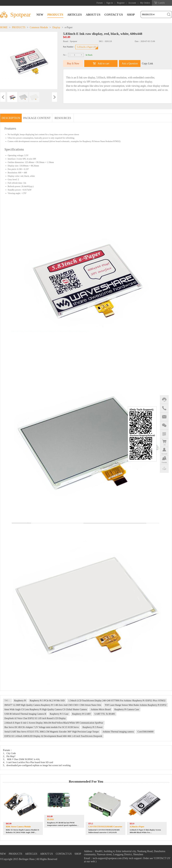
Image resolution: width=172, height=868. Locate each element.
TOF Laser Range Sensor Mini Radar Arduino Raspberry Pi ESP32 (136, 705)
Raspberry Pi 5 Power (93, 727)
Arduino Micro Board (101, 709)
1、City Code (9, 753)
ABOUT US (93, 15)
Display (56, 27)
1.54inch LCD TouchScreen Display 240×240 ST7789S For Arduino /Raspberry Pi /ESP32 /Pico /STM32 (117, 701)
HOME (4, 27)
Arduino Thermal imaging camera (118, 732)
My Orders (145, 3)
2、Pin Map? (9, 756)
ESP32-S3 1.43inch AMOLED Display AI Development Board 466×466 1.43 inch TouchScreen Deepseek (53, 736)
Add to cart (103, 63)
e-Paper (69, 27)
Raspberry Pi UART (82, 714)
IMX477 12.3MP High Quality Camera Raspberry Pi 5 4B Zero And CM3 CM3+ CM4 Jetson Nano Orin (53, 705)
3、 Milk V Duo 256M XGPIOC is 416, (21, 759)
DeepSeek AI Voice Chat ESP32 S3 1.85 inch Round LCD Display (35, 718)
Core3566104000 (145, 732)
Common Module (39, 27)
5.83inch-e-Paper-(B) (87, 47)
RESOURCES (63, 118)
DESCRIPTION (11, 118)
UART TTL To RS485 (105, 714)
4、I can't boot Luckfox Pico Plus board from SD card (28, 762)
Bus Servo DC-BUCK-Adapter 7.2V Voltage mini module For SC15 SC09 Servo (42, 727)
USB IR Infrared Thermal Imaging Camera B (25, 714)
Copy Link (147, 63)
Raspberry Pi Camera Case (127, 709)
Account (132, 3)
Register (121, 3)
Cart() (161, 3)
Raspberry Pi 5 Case (59, 714)
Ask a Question (130, 63)
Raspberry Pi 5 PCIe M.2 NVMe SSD (47, 701)
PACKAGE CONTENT (37, 118)
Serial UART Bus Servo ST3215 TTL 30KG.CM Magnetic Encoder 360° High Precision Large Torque (52, 732)
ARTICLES (75, 15)
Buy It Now (73, 63)
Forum (100, 3)
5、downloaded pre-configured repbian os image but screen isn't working (37, 765)
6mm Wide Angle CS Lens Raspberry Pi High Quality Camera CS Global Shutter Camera (46, 709)
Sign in (110, 3)
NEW (40, 15)
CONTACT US (114, 15)
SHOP (131, 15)
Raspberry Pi (20, 701)
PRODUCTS (55, 15)
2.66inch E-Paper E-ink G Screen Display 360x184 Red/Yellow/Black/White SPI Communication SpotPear (54, 723)
